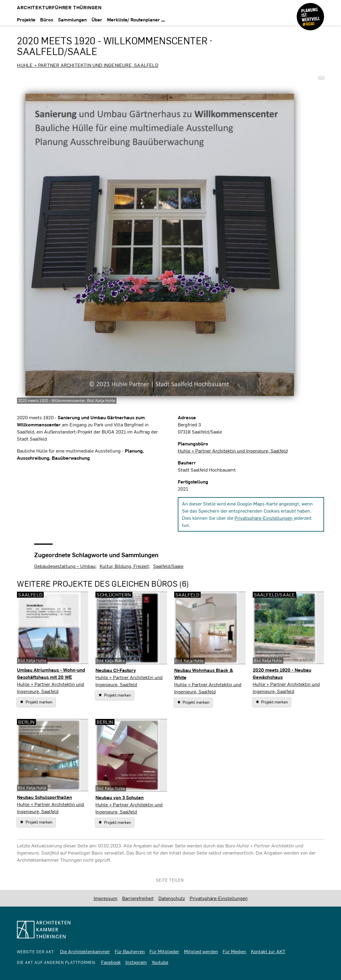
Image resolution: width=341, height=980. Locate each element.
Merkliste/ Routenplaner (136, 19)
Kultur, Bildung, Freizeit (124, 566)
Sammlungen (72, 19)
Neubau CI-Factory (116, 670)
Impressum (106, 898)
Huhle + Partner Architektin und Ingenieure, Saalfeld (88, 65)
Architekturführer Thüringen (59, 7)
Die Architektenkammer (85, 951)
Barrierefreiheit (138, 898)
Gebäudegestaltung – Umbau (65, 566)
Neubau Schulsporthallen (44, 797)
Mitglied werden (201, 951)
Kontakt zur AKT (268, 951)
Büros (47, 19)
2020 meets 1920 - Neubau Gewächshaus (282, 673)
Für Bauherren (130, 951)
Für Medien (234, 951)
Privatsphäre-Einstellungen (264, 518)
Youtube (160, 962)
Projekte (26, 19)
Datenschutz (172, 898)
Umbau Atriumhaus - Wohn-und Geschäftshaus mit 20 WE (51, 673)
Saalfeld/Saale (168, 566)
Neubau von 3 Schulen (120, 797)
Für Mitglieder (164, 951)
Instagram (136, 962)
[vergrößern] (160, 245)
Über (97, 19)
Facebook (111, 962)
